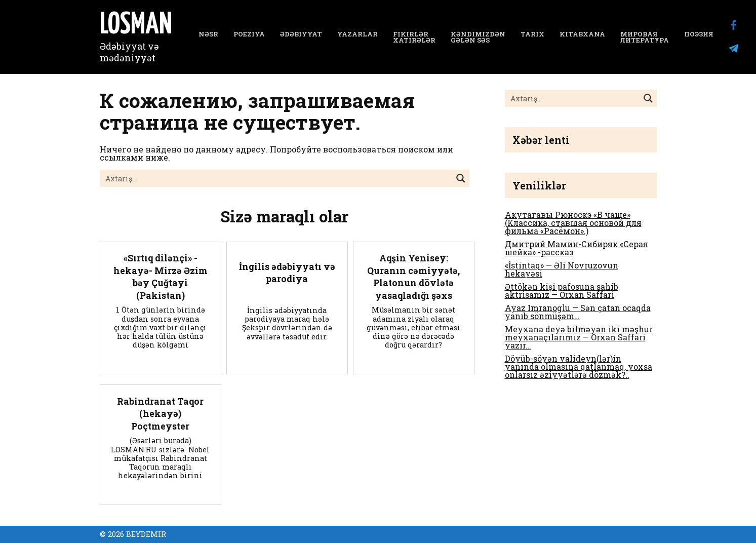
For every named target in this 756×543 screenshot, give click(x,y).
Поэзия (699, 34)
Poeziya (249, 34)
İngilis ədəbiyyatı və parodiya (287, 273)
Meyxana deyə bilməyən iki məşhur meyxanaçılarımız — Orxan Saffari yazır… (579, 337)
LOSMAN (136, 25)
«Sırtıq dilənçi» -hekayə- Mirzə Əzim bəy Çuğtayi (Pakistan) (161, 277)
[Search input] (276, 178)
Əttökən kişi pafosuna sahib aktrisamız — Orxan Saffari (562, 290)
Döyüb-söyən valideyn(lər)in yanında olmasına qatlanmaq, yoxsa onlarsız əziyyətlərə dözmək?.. (579, 366)
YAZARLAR (357, 34)
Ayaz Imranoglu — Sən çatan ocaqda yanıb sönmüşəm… (578, 312)
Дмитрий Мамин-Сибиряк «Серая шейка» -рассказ (576, 248)
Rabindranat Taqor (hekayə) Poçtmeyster (160, 413)
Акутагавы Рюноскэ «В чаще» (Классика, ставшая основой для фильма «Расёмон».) (573, 223)
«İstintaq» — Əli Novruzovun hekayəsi (562, 269)
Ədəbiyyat (301, 34)
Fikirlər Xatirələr (414, 37)
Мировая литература (645, 37)
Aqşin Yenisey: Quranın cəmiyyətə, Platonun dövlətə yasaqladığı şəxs (413, 277)
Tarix (532, 34)
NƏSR (208, 34)
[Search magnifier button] (461, 178)
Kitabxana (582, 34)
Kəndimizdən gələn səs (478, 37)
